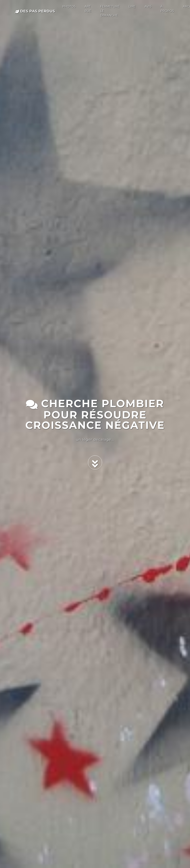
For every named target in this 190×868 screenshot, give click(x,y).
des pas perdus (35, 11)
